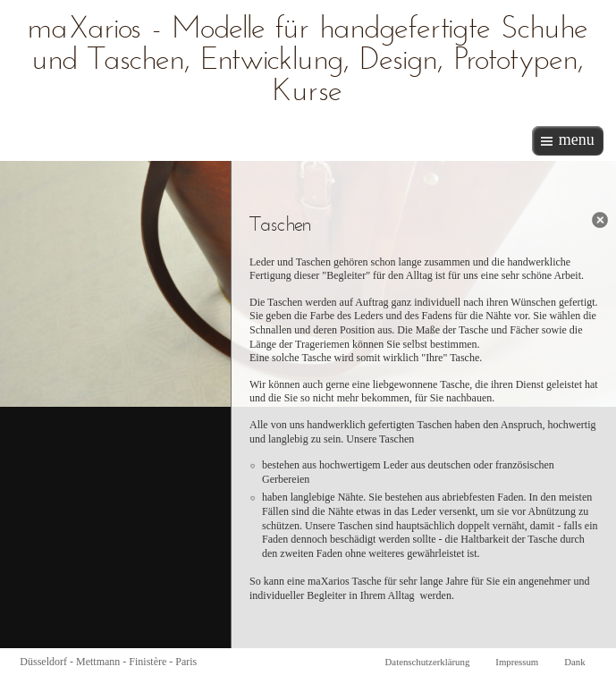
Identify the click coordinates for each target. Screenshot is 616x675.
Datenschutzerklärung (428, 662)
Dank (574, 662)
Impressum (517, 662)
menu (577, 139)
